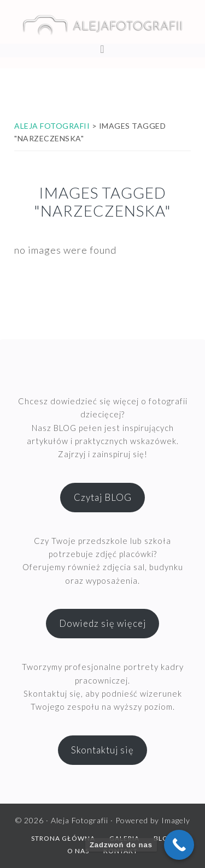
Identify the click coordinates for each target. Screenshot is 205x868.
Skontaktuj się (102, 750)
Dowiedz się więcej (102, 623)
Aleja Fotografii (102, 25)
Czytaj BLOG (103, 497)
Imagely (176, 820)
